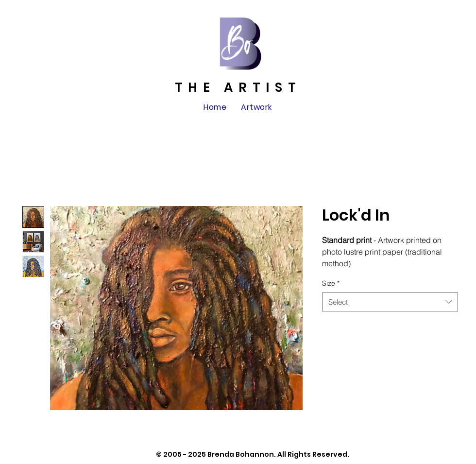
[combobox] (390, 302)
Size (331, 283)
